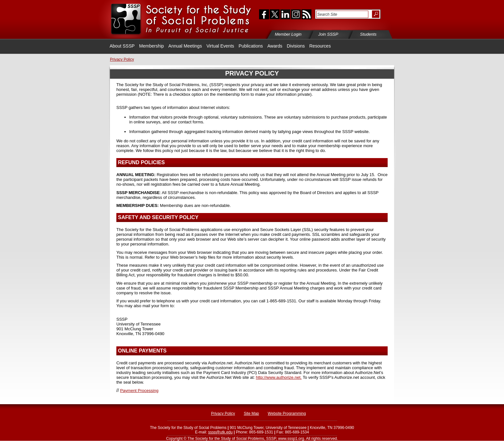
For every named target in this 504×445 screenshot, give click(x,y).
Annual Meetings (185, 46)
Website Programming (287, 414)
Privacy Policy (223, 414)
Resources (320, 46)
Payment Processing (139, 391)
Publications (251, 46)
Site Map (251, 414)
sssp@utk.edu (220, 432)
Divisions (296, 46)
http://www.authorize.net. (279, 377)
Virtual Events (220, 46)
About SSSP (122, 46)
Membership (152, 46)
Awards (275, 46)
